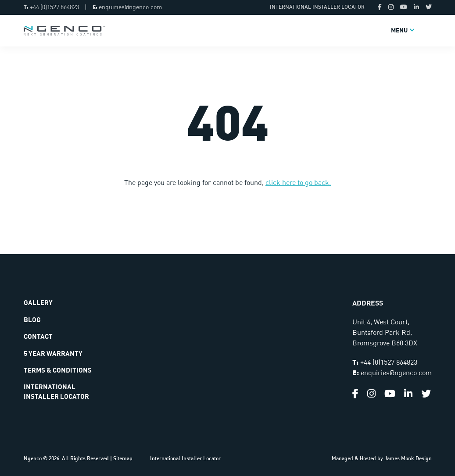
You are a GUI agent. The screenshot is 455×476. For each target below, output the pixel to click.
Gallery (38, 303)
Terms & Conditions (58, 371)
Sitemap (123, 459)
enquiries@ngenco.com (130, 7)
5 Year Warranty (53, 354)
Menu (399, 31)
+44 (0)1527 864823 (54, 7)
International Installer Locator (317, 7)
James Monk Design (408, 459)
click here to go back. (298, 183)
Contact (38, 337)
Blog (32, 320)
